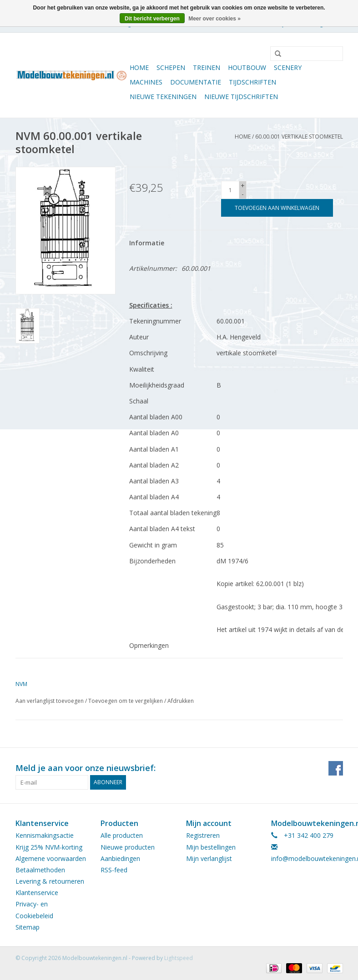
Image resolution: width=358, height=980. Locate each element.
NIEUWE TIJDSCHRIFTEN (241, 97)
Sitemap (28, 927)
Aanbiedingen (120, 858)
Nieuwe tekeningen (163, 97)
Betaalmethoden (40, 870)
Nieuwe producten (128, 847)
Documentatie (196, 82)
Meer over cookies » (214, 19)
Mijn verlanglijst (209, 858)
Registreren (203, 835)
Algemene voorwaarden (51, 858)
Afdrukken (181, 701)
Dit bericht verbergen (152, 19)
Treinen (207, 67)
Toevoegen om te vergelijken (126, 701)
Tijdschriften (252, 82)
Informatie (147, 243)
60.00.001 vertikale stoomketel (299, 137)
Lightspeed (179, 958)
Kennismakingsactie (45, 835)
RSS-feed (114, 870)
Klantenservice (37, 893)
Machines (146, 82)
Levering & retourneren (50, 881)
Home (139, 67)
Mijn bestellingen (211, 847)
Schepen (171, 67)
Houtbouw (247, 67)
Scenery (288, 67)
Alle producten (122, 835)
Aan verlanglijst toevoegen (50, 701)
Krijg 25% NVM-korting (49, 847)
